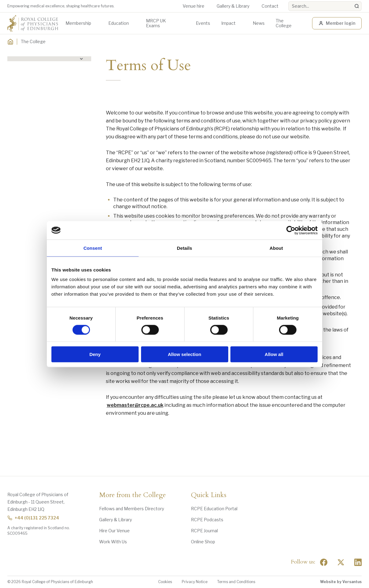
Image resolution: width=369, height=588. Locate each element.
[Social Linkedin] (358, 562)
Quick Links (209, 495)
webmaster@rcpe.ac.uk (135, 405)
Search (288, 1)
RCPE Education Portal (214, 509)
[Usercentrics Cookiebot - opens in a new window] (291, 230)
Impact (228, 23)
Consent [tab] (93, 248)
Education (119, 23)
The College (284, 23)
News (259, 23)
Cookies (165, 582)
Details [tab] (184, 248)
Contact (270, 6)
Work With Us (113, 542)
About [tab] (276, 248)
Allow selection (184, 354)
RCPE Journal (204, 531)
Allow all (274, 354)
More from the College (132, 495)
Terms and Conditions (236, 582)
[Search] (357, 6)
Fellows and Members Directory (132, 509)
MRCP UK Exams (156, 23)
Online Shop (203, 542)
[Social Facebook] (324, 562)
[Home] (10, 42)
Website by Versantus (341, 582)
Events (203, 23)
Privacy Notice (195, 582)
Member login (337, 23)
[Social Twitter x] (341, 562)
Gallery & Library (233, 6)
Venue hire (194, 6)
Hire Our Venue (114, 531)
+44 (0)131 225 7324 (33, 518)
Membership (78, 23)
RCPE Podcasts (207, 520)
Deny (95, 354)
